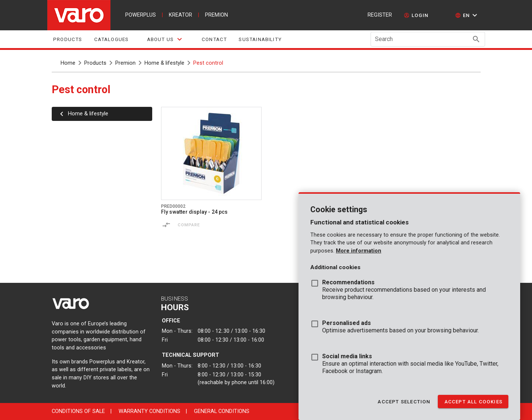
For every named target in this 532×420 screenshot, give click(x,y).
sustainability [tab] (260, 39)
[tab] (165, 39)
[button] (467, 15)
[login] (416, 15)
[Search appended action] (476, 39)
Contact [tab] (214, 39)
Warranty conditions (149, 411)
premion (216, 15)
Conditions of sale (78, 411)
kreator (180, 15)
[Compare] (166, 225)
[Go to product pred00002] (211, 153)
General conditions (222, 411)
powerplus (141, 15)
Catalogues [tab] (111, 39)
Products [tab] (68, 39)
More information (359, 251)
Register (380, 15)
